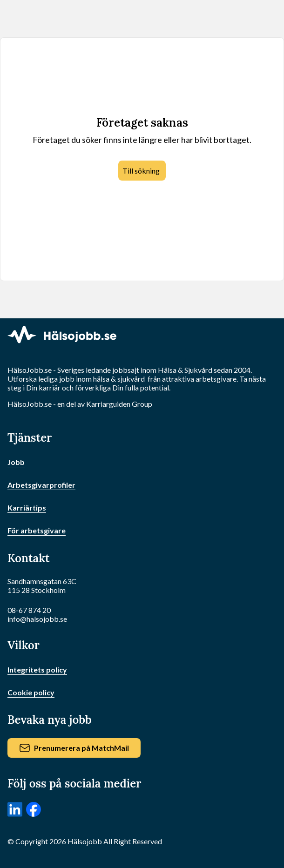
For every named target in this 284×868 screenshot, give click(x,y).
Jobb (16, 462)
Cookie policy (31, 692)
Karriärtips (27, 508)
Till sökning (141, 171)
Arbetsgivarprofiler (41, 485)
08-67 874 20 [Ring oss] (29, 610)
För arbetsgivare (37, 530)
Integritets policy (37, 670)
